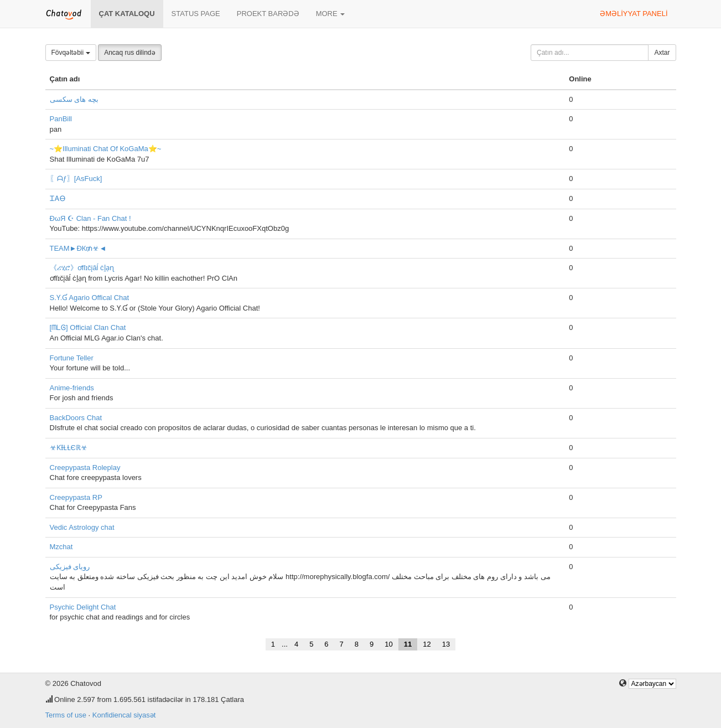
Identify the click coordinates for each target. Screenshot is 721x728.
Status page (196, 14)
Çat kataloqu (127, 14)
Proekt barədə (268, 14)
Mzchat (61, 547)
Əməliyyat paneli (634, 14)
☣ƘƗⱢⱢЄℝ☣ (69, 448)
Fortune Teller (72, 358)
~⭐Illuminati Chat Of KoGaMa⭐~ (106, 149)
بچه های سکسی (74, 99)
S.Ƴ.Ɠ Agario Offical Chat (90, 298)
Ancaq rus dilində (129, 53)
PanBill (61, 119)
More (331, 14)
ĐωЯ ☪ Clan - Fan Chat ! (90, 218)
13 (446, 644)
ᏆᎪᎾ (58, 198)
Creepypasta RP (76, 497)
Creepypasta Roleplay (85, 468)
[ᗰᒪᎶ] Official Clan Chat (88, 327)
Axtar (662, 53)
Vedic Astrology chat (82, 527)
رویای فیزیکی (70, 567)
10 (388, 644)
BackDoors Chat (76, 418)
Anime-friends (72, 388)
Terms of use (66, 715)
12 (427, 644)
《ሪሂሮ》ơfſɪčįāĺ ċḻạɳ (82, 268)
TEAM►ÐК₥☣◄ (78, 248)
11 (408, 644)
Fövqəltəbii (71, 53)
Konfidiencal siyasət (124, 715)
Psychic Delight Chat (83, 607)
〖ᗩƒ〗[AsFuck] (76, 179)
